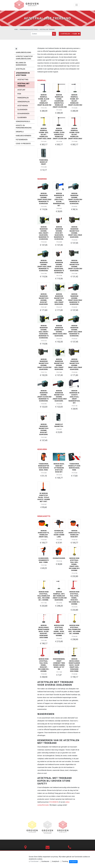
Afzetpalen (20, 69)
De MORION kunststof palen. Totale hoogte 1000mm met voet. (44, 497)
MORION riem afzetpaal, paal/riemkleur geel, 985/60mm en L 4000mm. (74, 629)
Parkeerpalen (23, 98)
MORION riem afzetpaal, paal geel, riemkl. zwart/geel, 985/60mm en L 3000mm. (74, 564)
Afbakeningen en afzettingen (29, 29)
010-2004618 (54, 802)
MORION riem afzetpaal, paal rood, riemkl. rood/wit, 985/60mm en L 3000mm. (74, 598)
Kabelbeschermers (24, 136)
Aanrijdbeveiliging (23, 52)
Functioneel (35, 861)
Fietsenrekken (22, 140)
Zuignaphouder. (59, 558)
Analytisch (56, 861)
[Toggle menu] (16, 49)
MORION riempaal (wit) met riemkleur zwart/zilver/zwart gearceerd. (61, 596)
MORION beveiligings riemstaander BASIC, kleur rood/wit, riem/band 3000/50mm (44, 632)
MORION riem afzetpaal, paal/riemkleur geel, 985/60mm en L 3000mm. (44, 596)
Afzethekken (23, 106)
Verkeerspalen (23, 102)
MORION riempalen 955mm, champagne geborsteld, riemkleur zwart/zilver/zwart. (61, 101)
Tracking (65, 861)
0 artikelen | (70, 34)
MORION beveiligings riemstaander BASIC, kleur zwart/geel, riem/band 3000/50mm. (74, 665)
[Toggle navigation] (77, 5)
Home (16, 29)
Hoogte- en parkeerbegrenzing (24, 127)
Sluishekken (22, 110)
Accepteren (73, 862)
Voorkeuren (45, 861)
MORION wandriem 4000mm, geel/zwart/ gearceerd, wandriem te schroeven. (44, 233)
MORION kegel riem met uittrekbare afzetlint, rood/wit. (59, 468)
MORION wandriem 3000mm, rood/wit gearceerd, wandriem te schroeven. (59, 267)
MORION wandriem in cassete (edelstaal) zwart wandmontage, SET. (74, 397)
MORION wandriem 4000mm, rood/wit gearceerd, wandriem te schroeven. (59, 233)
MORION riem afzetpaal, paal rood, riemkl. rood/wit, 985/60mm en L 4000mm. (44, 665)
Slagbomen (22, 118)
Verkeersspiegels (23, 121)
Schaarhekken (23, 114)
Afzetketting (23, 80)
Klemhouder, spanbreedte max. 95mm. (44, 560)
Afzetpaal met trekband (47, 29)
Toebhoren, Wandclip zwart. (44, 162)
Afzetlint (21, 90)
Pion (19, 94)
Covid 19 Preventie (23, 144)
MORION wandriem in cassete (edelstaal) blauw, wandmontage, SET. (59, 200)
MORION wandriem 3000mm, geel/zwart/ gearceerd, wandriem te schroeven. (44, 332)
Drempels (20, 132)
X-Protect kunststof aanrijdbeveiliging (24, 58)
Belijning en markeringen (21, 64)
